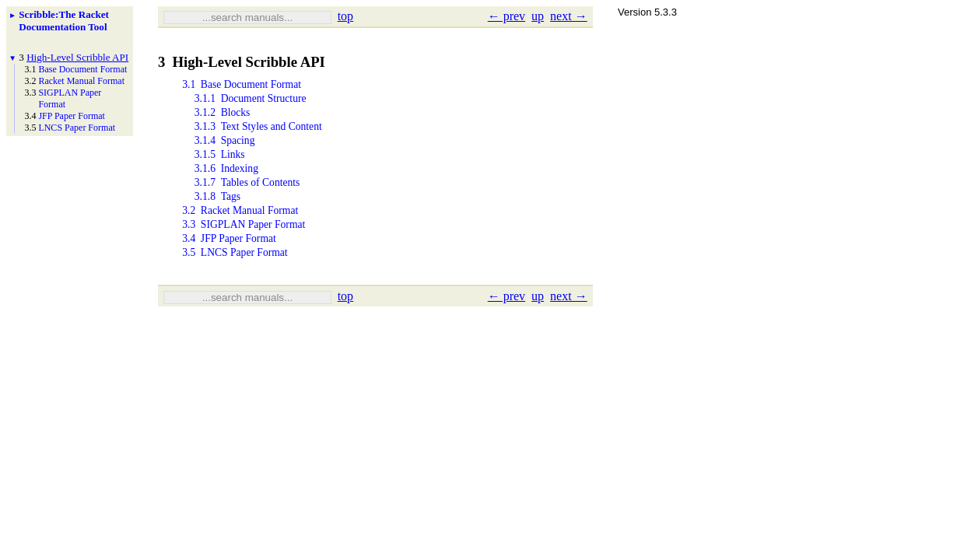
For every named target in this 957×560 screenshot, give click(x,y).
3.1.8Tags (217, 210)
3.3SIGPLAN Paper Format (244, 241)
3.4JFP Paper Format (229, 257)
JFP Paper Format (72, 116)
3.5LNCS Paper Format (235, 273)
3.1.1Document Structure (251, 101)
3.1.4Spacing (225, 148)
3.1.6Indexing (226, 179)
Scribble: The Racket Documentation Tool (64, 21)
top (345, 16)
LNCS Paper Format (77, 128)
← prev (507, 16)
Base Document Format (82, 69)
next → (569, 16)
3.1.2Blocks (223, 117)
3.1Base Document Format (242, 86)
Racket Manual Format (81, 81)
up (538, 16)
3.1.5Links (220, 164)
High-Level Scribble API (77, 57)
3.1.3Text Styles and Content (258, 133)
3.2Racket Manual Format (240, 226)
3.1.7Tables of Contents (247, 195)
